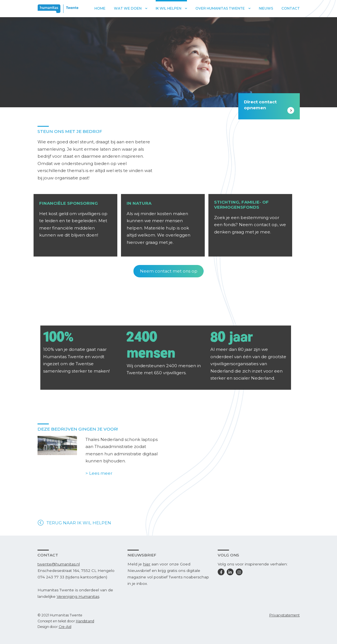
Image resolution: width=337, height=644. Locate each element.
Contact (291, 8)
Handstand (85, 621)
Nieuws (266, 8)
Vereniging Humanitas (78, 596)
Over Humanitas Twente (220, 8)
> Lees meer (99, 473)
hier (147, 564)
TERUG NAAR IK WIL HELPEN (79, 523)
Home (100, 8)
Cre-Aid (65, 627)
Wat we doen (128, 8)
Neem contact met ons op (169, 271)
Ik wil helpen (168, 8)
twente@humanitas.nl (59, 564)
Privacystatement (285, 615)
